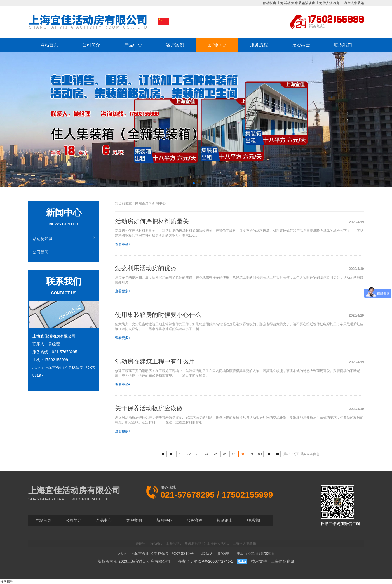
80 (260, 454)
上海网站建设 (283, 561)
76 (224, 454)
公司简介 (91, 45)
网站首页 (49, 45)
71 (180, 454)
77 (233, 454)
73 (198, 454)
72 (189, 454)
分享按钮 (7, 581)
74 (207, 454)
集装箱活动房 (305, 3)
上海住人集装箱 (352, 3)
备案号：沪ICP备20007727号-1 (205, 561)
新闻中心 (217, 45)
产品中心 (133, 45)
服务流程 (259, 45)
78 (242, 454)
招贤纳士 (301, 45)
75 (215, 454)
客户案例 (175, 45)
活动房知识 (43, 239)
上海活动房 (285, 3)
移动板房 (269, 3)
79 (251, 454)
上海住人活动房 (328, 3)
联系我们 (343, 45)
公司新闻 (41, 252)
